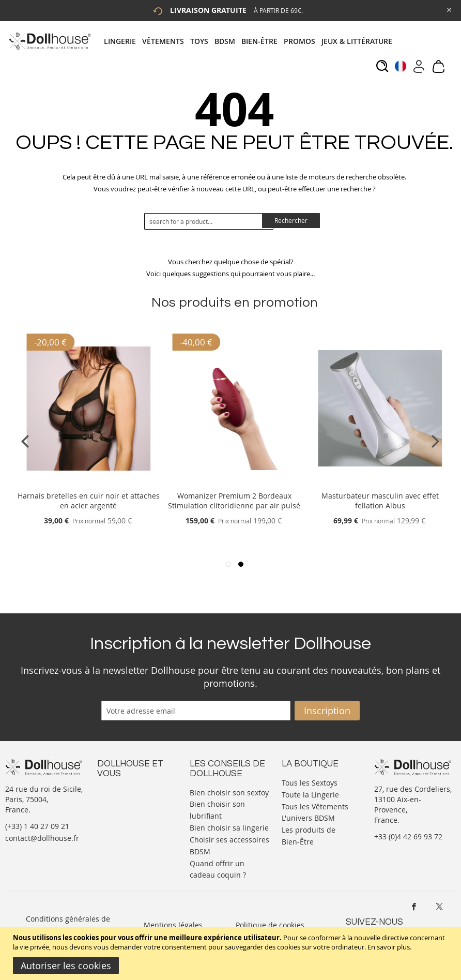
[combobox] (209, 221)
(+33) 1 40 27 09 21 (37, 826)
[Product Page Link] (88, 483)
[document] (232, 953)
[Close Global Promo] (448, 9)
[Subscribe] (327, 711)
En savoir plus (389, 947)
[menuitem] (123, 41)
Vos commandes (125, 833)
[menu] (251, 41)
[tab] (251, 41)
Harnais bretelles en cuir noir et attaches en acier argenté (89, 501)
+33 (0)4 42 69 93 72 (408, 836)
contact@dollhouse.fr (42, 838)
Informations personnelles (120, 817)
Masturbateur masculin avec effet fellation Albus (380, 501)
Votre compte (120, 802)
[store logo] (49, 41)
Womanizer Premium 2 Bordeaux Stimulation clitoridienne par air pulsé (234, 501)
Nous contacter (124, 791)
